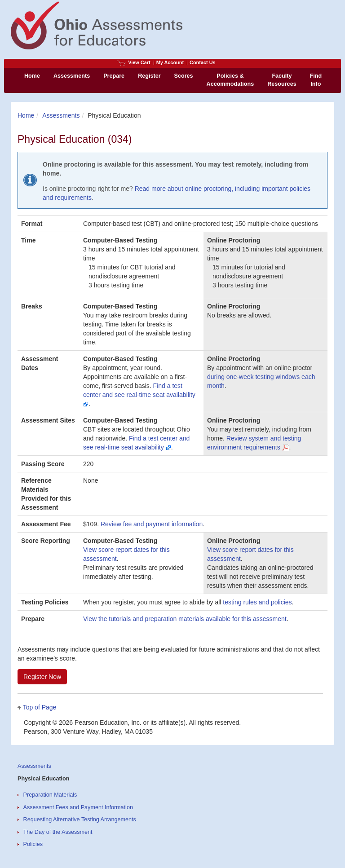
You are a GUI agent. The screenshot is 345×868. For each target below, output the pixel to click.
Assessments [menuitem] (72, 76)
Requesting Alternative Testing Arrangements (80, 820)
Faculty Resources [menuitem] (282, 80)
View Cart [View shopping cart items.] (134, 62)
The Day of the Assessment (58, 832)
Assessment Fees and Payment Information (78, 807)
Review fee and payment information (152, 524)
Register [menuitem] (149, 76)
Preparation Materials (50, 795)
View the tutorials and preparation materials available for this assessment (185, 619)
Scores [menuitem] (184, 76)
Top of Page (40, 707)
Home (26, 115)
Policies (33, 844)
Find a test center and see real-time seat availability (139, 394)
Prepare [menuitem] (114, 76)
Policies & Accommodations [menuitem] (230, 80)
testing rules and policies (257, 602)
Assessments (61, 115)
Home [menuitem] (32, 76)
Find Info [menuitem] (316, 80)
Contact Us (203, 62)
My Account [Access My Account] (170, 62)
